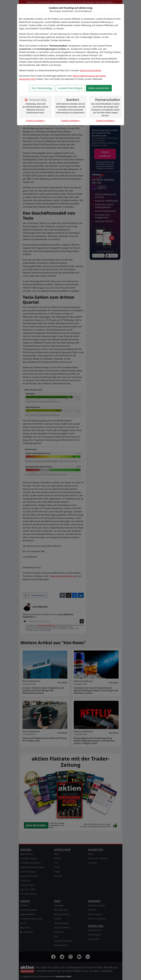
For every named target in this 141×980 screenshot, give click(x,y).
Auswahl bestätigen (70, 88)
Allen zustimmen (99, 88)
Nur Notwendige (42, 88)
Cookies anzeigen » (36, 121)
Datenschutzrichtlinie (90, 70)
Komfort (73, 100)
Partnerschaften (108, 100)
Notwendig (38, 100)
